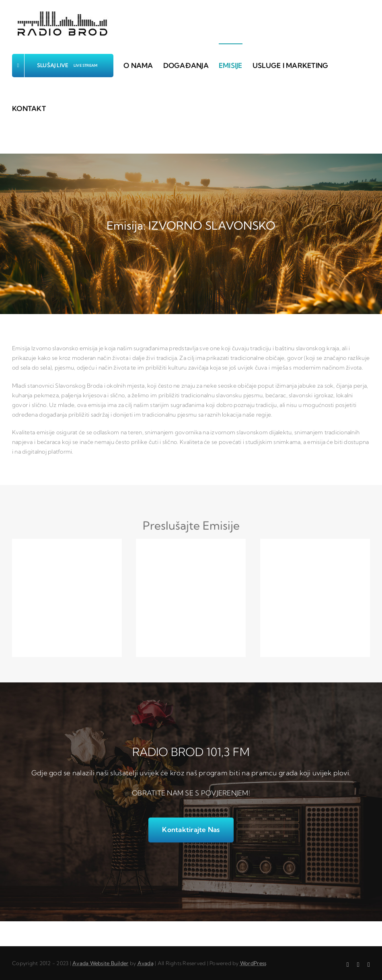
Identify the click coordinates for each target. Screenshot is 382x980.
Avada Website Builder (100, 963)
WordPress (253, 963)
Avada (146, 963)
